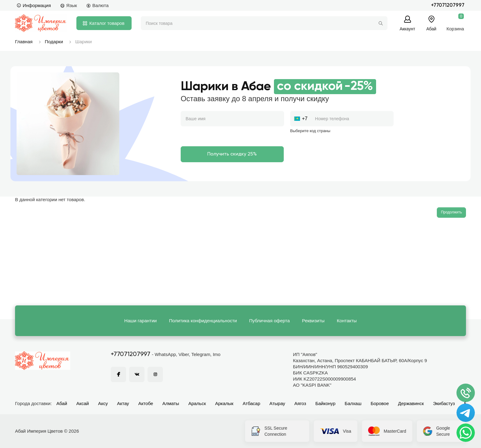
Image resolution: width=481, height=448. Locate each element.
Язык (69, 5)
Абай (62, 403)
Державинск (411, 403)
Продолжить (451, 212)
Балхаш (353, 403)
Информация (34, 5)
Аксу (103, 403)
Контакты (347, 321)
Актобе (146, 403)
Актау (123, 403)
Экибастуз (444, 403)
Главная (24, 42)
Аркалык (224, 403)
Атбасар (251, 403)
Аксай (83, 403)
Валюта (97, 5)
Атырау (277, 403)
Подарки (54, 42)
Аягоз (300, 403)
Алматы (171, 403)
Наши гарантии (140, 321)
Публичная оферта (269, 321)
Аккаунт (408, 29)
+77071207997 (448, 5)
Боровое (380, 403)
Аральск (197, 403)
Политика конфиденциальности (203, 321)
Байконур (325, 403)
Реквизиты (314, 321)
